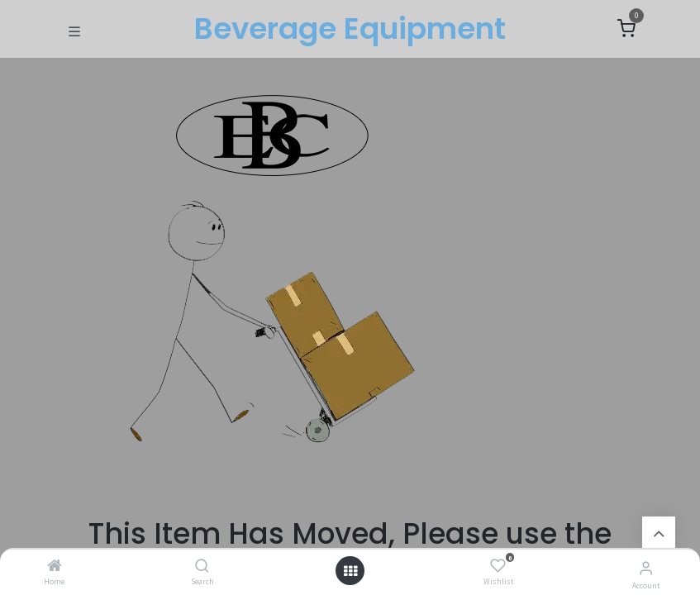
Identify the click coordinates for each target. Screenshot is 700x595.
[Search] (202, 566)
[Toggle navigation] (74, 30)
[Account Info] (646, 568)
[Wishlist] (498, 566)
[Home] (55, 566)
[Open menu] (350, 571)
